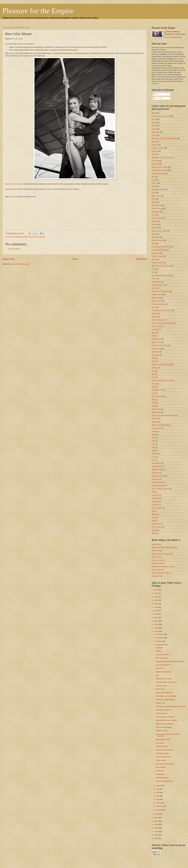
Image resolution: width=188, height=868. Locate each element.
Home (75, 259)
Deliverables (156, 282)
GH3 (153, 377)
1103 (153, 447)
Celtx (24, 44)
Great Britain (156, 463)
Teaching (155, 422)
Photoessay (160, 774)
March (158, 803)
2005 (156, 838)
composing (156, 498)
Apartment (155, 253)
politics (154, 183)
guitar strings (156, 301)
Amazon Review (161, 713)
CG (153, 272)
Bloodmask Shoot (158, 174)
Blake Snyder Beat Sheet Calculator (164, 547)
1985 (153, 451)
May (158, 796)
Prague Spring (157, 294)
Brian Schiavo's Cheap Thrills (162, 554)
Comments (158, 98)
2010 (156, 821)
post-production (157, 240)
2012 (156, 814)
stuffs (154, 533)
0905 (153, 403)
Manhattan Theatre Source (161, 158)
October (159, 641)
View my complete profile (173, 37)
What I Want (160, 689)
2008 (156, 828)
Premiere (155, 419)
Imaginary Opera (158, 285)
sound (154, 307)
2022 (156, 600)
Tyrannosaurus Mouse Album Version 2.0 (170, 706)
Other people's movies (160, 167)
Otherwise (155, 132)
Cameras (155, 454)
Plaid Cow (155, 473)
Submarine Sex (157, 576)
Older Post (141, 259)
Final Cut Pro (156, 342)
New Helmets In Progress (165, 764)
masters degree (157, 263)
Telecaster (155, 479)
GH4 (153, 460)
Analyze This (160, 703)
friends (154, 384)
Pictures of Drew (158, 148)
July (158, 789)
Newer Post (8, 259)
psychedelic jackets (159, 250)
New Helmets (160, 767)
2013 (156, 631)
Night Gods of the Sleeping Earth (163, 415)
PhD (153, 269)
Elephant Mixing (161, 731)
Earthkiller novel (157, 390)
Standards (155, 352)
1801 (153, 361)
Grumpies (159, 648)
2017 (156, 618)
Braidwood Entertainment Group (163, 567)
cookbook (155, 501)
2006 (156, 835)
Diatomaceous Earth (159, 231)
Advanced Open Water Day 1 (166, 682)
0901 (153, 438)
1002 (153, 129)
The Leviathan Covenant (160, 489)
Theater (154, 145)
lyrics (153, 517)
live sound (155, 355)
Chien (154, 457)
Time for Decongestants (164, 781)
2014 (156, 628)
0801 (153, 123)
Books (154, 333)
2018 (156, 614)
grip (153, 511)
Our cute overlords (158, 560)
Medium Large (157, 551)
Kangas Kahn (156, 544)
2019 (156, 611)
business (155, 161)
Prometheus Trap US (163, 710)
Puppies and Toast (158, 476)
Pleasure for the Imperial (164, 724)
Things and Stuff (162, 746)
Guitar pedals (156, 466)
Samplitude (156, 298)
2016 (156, 621)
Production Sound (158, 189)
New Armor (160, 668)
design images (157, 508)
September (160, 645)
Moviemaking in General (19, 237)
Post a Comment (14, 249)
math (153, 520)
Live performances (158, 304)
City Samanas (157, 218)
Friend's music (157, 208)
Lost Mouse (160, 743)
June (158, 792)
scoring (154, 530)
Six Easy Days (157, 326)
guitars (154, 221)
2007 (156, 832)
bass (153, 371)
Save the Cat (156, 205)
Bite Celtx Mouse (162, 658)
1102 (153, 180)
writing (154, 435)
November (160, 638)
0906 (153, 387)
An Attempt (160, 771)
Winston (155, 228)
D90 (153, 336)
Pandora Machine (158, 320)
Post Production (157, 396)
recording (155, 164)
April (158, 799)
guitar (154, 142)
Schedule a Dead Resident (165, 699)
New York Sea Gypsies (14, 184)
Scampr (154, 368)
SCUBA (154, 224)
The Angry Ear (157, 482)
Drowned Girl (156, 339)
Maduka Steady (157, 470)
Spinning (159, 651)
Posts (156, 94)
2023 (156, 597)
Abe (157, 675)
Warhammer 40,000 (163, 740)
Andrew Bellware (173, 32)
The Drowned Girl (158, 486)
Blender (154, 317)
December (160, 634)
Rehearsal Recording (163, 757)
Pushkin (155, 151)
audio (154, 234)
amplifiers (155, 329)
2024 (156, 593)
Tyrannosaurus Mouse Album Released (170, 661)
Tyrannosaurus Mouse (37, 237)
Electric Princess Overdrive (161, 365)
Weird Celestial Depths (164, 727)
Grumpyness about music (161, 275)
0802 (153, 126)
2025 (156, 590)
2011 (156, 818)
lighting (154, 514)
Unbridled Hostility (162, 753)
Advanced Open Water (164, 679)
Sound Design (157, 349)
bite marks (19, 39)
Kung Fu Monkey (158, 570)
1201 (153, 154)
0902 (153, 441)
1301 (153, 193)
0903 (153, 358)
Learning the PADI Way (164, 693)
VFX (153, 492)
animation (155, 495)
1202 (153, 186)
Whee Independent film (160, 425)
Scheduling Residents (163, 672)
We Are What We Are (163, 665)
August (159, 785)
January (159, 810)
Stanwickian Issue (162, 778)
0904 (153, 113)
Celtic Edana (156, 409)
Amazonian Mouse (162, 655)
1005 (153, 444)
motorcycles (156, 524)
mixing (154, 431)
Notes (154, 288)
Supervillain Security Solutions (167, 720)
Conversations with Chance (161, 310)
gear (153, 374)
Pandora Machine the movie (162, 380)
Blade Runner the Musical (161, 266)
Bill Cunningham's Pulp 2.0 (161, 573)
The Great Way (161, 686)
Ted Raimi (155, 237)
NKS (153, 393)
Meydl (154, 202)
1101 (153, 135)
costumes (155, 505)
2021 (156, 604)
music (154, 279)
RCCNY (155, 314)
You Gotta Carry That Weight (166, 696)
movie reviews (157, 527)
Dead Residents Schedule (165, 717)
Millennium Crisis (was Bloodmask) (164, 138)
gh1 (153, 177)
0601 (153, 400)
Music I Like (156, 196)
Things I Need (161, 760)
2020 (156, 607)
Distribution (156, 212)
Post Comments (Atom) (21, 264)
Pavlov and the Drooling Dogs (162, 323)
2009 (156, 825)
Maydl (154, 259)
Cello (153, 406)
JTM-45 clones (157, 256)
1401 (153, 215)
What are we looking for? (165, 750)
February (159, 806)
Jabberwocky (156, 412)
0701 (153, 119)
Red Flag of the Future (160, 345)
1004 (153, 244)
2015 (156, 624)
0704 (153, 199)
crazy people (156, 428)
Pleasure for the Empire (38, 11)
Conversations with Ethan (161, 247)
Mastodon (155, 84)
